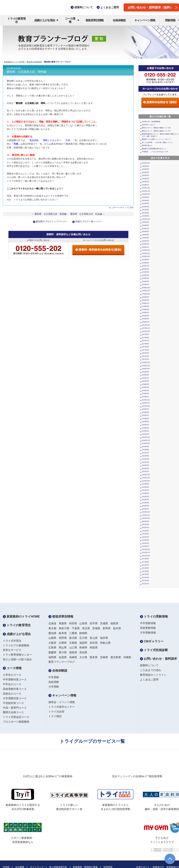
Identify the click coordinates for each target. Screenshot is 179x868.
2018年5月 (145, 310)
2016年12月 (146, 362)
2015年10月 (146, 406)
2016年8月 (145, 375)
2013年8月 (145, 487)
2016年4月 (145, 387)
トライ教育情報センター (17, 655)
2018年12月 (146, 288)
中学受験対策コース (15, 679)
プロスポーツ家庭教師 (16, 722)
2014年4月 (145, 462)
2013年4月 (145, 500)
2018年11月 (146, 291)
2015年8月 (145, 412)
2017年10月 (146, 331)
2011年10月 (146, 556)
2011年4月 (145, 574)
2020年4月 (145, 238)
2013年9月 (145, 484)
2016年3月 (145, 390)
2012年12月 (146, 512)
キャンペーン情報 (145, 20)
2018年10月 (146, 294)
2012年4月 (145, 537)
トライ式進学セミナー (62, 707)
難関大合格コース (13, 712)
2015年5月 (145, 422)
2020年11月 (146, 219)
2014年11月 (146, 440)
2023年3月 (145, 179)
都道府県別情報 (95, 20)
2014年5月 (145, 459)
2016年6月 (145, 381)
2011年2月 (145, 581)
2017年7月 (145, 341)
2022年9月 (145, 197)
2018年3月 (145, 316)
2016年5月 (145, 384)
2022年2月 (145, 207)
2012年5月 (145, 534)
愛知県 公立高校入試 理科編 (26, 72)
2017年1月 (145, 359)
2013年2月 (145, 506)
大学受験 (54, 687)
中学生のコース (12, 684)
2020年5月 (145, 235)
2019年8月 (145, 263)
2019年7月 (145, 266)
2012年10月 (146, 518)
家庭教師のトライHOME (14, 62)
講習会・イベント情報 (62, 702)
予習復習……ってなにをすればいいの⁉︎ (155, 152)
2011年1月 (145, 584)
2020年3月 (145, 241)
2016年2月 (145, 394)
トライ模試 (55, 716)
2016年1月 (145, 397)
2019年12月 (146, 250)
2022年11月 (146, 191)
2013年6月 (145, 493)
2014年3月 (145, 465)
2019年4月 (145, 275)
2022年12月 (146, 188)
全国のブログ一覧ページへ (89, 221)
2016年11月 (146, 366)
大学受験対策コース (15, 698)
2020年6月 (145, 232)
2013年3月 (145, 503)
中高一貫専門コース (15, 708)
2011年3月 (145, 578)
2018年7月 (145, 303)
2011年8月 (145, 562)
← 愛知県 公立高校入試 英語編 (49, 214)
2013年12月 (146, 475)
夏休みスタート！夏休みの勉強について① (156, 131)
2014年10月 (146, 443)
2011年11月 (146, 552)
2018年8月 (145, 300)
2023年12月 (146, 163)
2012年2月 (145, 543)
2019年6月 (145, 269)
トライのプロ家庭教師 (16, 645)
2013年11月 (146, 478)
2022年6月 (145, 203)
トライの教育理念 (16, 20)
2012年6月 (145, 531)
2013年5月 (145, 497)
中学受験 (54, 677)
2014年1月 (145, 471)
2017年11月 (146, 328)
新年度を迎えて (147, 145)
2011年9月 (145, 559)
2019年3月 (145, 278)
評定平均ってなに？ (149, 125)
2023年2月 (145, 182)
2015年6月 (145, 419)
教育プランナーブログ (62, 662)
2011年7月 (145, 565)
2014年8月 (145, 450)
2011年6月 (145, 568)
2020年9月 (145, 222)
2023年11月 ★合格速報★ (151, 122)
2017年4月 (145, 350)
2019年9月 (145, 260)
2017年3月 (145, 353)
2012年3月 (145, 540)
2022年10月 (146, 194)
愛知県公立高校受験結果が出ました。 (155, 149)
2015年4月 (145, 425)
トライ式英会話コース (16, 717)
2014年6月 (145, 456)
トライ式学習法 (12, 641)
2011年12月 (146, 549)
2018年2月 (145, 319)
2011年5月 (145, 571)
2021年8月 (145, 213)
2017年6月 (145, 344)
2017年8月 (145, 338)
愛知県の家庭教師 (34, 62)
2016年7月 (145, 378)
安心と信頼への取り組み (17, 659)
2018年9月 (145, 297)
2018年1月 (145, 322)
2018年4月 (145, 313)
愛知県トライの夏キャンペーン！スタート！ (157, 139)
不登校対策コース (13, 703)
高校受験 (54, 682)
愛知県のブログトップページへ (52, 221)
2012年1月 (145, 546)
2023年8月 (145, 166)
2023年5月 (145, 172)
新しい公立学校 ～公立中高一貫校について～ (158, 142)
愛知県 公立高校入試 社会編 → (88, 214)
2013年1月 (145, 509)
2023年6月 (145, 169)
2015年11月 (146, 403)
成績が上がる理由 (46, 20)
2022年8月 (145, 200)
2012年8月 (145, 524)
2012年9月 (145, 521)
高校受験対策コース (15, 689)
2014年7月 (145, 453)
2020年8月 (145, 225)
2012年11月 (146, 515)
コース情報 (72, 20)
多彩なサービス (12, 650)
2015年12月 (146, 400)
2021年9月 (145, 210)
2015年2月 (145, 431)
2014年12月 (146, 437)
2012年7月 (145, 528)
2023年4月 (145, 175)
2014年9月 (145, 447)
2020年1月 (145, 247)
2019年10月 (146, 256)
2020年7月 (145, 229)
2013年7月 (145, 490)
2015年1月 (145, 434)
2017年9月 (145, 334)
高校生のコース (12, 694)
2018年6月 (145, 306)
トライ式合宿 (56, 712)
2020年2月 (145, 244)
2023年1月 (145, 185)
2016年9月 (145, 372)
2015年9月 (145, 409)
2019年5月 (145, 272)
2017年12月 (146, 325)
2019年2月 (145, 281)
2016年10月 (146, 369)
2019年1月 (145, 284)
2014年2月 (145, 468)
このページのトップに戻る (122, 207)
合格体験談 (119, 20)
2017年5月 (145, 347)
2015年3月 (145, 428)
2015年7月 (145, 415)
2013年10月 (146, 481)
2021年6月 (145, 216)
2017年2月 (145, 356)
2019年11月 (146, 253)
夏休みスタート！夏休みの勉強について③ (156, 128)
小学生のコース (12, 675)
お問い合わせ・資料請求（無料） (152, 7)
